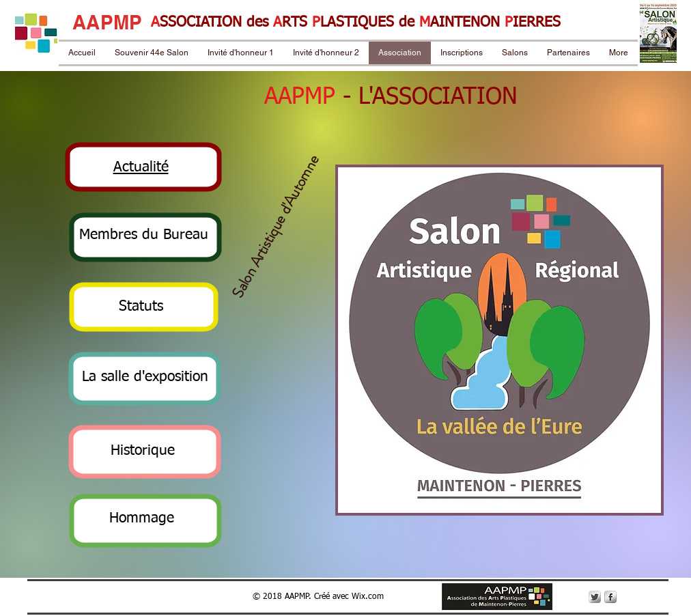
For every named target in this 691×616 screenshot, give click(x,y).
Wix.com (368, 597)
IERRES (537, 23)
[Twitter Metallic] (595, 597)
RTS (297, 23)
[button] (141, 168)
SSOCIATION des (216, 23)
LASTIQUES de (370, 23)
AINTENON (467, 23)
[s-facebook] (610, 597)
